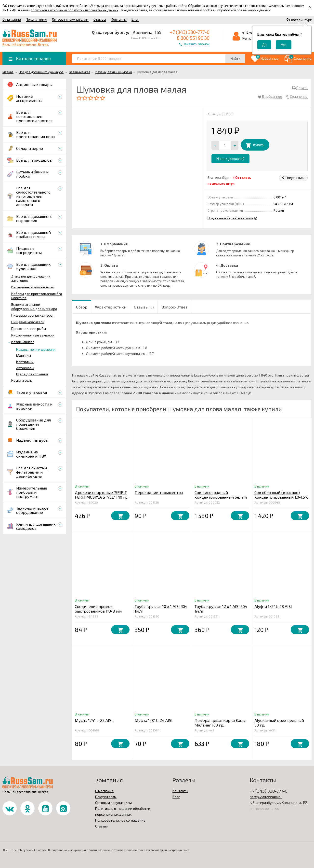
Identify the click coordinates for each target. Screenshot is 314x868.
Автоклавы (25, 368)
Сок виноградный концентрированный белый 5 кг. (221, 497)
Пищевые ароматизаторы (32, 315)
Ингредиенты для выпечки (33, 287)
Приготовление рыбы (29, 329)
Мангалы (24, 356)
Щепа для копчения (32, 374)
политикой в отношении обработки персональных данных (75, 10)
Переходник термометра (159, 492)
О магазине (12, 19)
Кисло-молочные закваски (33, 335)
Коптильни (25, 362)
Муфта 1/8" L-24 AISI (154, 720)
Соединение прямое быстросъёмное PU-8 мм (98, 609)
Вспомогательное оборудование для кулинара (34, 307)
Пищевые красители (28, 322)
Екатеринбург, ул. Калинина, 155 (128, 32)
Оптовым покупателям (70, 19)
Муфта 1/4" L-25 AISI (94, 720)
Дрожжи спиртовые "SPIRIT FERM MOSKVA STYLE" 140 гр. (102, 495)
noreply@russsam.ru (266, 797)
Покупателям (36, 19)
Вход (250, 32)
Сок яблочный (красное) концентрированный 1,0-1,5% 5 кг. (281, 497)
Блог (135, 19)
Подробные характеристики (230, 218)
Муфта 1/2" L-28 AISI (273, 606)
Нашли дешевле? (230, 159)
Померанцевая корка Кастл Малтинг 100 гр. (220, 723)
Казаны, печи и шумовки (36, 349)
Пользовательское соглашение (120, 820)
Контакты (119, 19)
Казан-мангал (23, 342)
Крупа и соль (22, 380)
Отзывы (100, 19)
